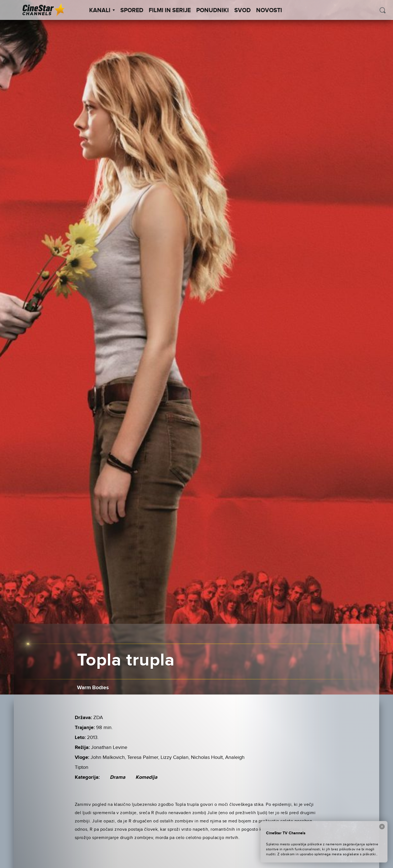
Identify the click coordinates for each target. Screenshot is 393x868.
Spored (132, 10)
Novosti (269, 10)
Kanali (102, 10)
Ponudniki (213, 10)
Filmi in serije (170, 10)
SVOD (242, 10)
